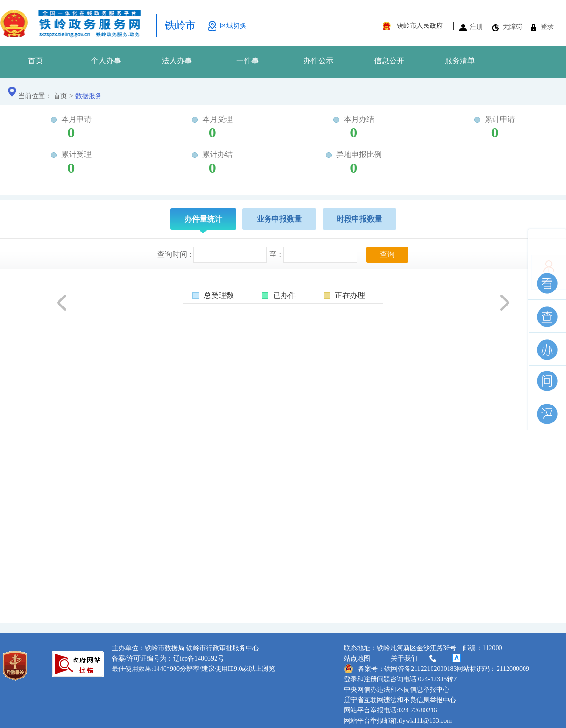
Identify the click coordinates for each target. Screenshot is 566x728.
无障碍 (513, 27)
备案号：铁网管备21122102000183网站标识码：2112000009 (437, 669)
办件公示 (318, 61)
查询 (387, 254)
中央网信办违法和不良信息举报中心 (397, 690)
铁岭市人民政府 (420, 26)
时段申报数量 (359, 219)
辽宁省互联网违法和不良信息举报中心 (400, 700)
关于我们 (415, 659)
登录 (547, 27)
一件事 (248, 61)
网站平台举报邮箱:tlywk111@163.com (398, 721)
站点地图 (357, 658)
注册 (476, 27)
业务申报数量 (279, 219)
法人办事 (177, 61)
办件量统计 (203, 222)
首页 (35, 61)
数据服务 (89, 96)
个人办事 (106, 61)
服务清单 (460, 61)
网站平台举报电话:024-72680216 (391, 710)
